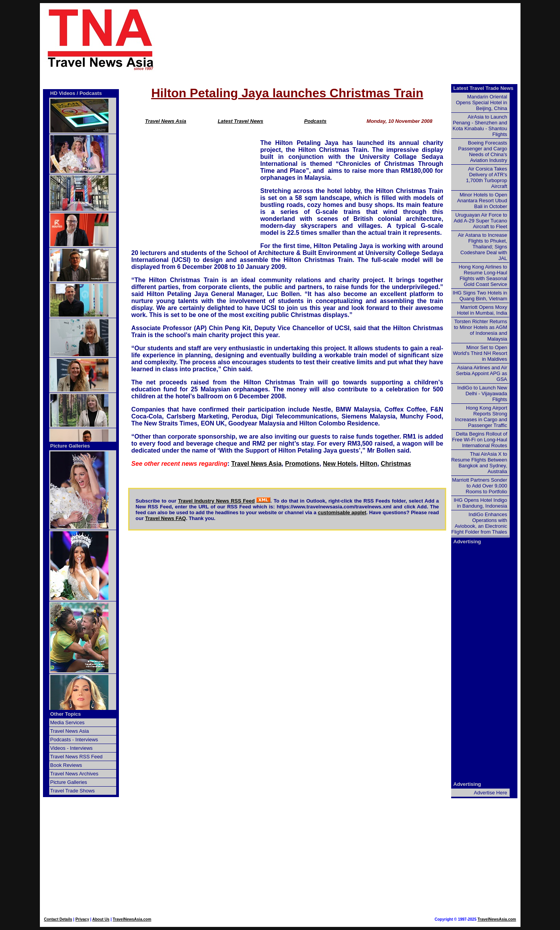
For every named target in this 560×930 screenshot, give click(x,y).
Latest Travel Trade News (484, 88)
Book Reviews (66, 765)
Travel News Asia (166, 121)
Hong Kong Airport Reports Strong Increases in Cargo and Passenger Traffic (481, 417)
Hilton (368, 464)
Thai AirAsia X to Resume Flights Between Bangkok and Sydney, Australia (479, 463)
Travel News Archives (75, 774)
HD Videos (63, 93)
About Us (101, 919)
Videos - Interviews (72, 748)
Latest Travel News (240, 121)
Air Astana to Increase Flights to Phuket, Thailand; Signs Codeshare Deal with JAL (482, 247)
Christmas (396, 464)
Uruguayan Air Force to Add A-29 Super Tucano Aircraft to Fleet (480, 221)
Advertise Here (491, 793)
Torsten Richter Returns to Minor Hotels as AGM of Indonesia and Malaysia (480, 330)
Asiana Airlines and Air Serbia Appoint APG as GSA (481, 373)
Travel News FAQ (166, 518)
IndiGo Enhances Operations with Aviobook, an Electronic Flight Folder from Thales (479, 523)
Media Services (68, 722)
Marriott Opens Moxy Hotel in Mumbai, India (482, 310)
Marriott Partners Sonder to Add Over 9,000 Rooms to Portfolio (479, 486)
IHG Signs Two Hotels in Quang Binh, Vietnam (480, 296)
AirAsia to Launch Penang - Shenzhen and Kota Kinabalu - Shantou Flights (480, 126)
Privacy (82, 919)
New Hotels (340, 464)
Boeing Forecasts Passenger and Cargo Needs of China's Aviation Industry (483, 152)
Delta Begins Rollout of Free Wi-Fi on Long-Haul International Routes (479, 440)
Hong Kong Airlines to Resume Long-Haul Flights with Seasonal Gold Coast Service (483, 276)
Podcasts (315, 121)
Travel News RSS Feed (76, 757)
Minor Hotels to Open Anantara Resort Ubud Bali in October (482, 201)
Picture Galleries (70, 446)
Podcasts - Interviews (74, 740)
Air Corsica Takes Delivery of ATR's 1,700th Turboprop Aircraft (486, 177)
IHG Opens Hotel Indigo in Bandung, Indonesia (480, 503)
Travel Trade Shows (73, 791)
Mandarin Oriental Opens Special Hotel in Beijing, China (481, 102)
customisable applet (342, 512)
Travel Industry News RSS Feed (216, 501)
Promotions (302, 464)
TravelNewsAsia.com (132, 919)
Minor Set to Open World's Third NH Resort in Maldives (480, 353)
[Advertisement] (350, 39)
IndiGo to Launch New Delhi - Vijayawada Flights (482, 394)
